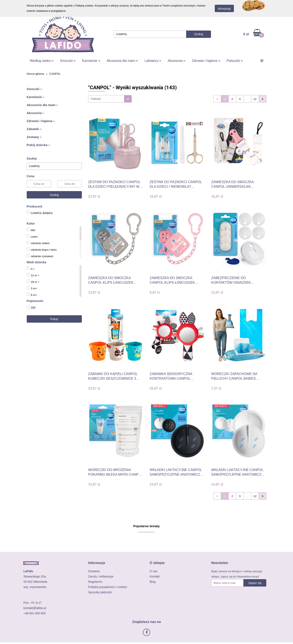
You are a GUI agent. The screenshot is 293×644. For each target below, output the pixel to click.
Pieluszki (235, 61)
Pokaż (54, 319)
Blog (153, 582)
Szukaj (54, 195)
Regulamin (95, 582)
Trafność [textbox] (96, 99)
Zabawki (34, 129)
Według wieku (42, 61)
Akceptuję (224, 9)
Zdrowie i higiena (206, 61)
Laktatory (153, 61)
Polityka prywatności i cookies (108, 587)
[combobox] (110, 99)
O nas (154, 571)
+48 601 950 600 (35, 613)
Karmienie (91, 61)
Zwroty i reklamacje (101, 576)
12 (255, 99)
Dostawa (94, 571)
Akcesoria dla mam (123, 61)
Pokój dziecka (38, 145)
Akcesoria (177, 61)
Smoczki (68, 61)
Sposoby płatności (100, 592)
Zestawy (34, 137)
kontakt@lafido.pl (35, 608)
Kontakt (155, 576)
